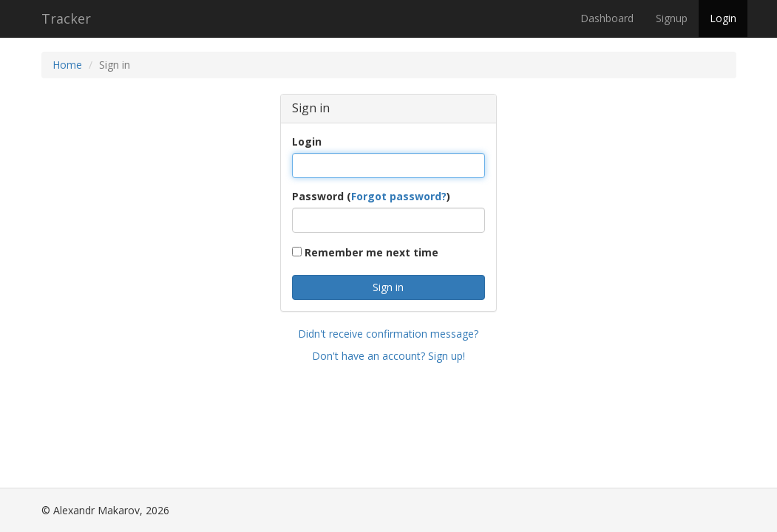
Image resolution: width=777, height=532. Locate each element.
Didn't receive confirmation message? (388, 334)
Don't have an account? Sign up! (388, 356)
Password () (371, 196)
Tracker (66, 18)
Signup (672, 18)
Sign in (388, 287)
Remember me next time (365, 252)
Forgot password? (399, 196)
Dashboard (607, 18)
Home (67, 65)
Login (723, 18)
